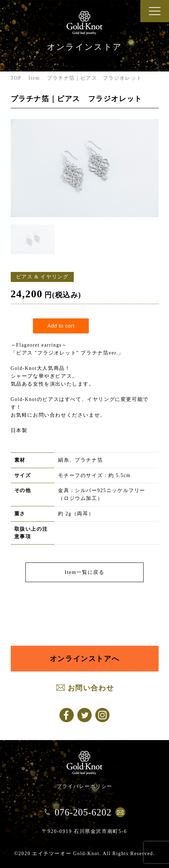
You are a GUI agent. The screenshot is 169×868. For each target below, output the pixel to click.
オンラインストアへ (84, 659)
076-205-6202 (83, 812)
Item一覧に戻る (85, 572)
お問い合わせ (91, 688)
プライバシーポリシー (84, 786)
